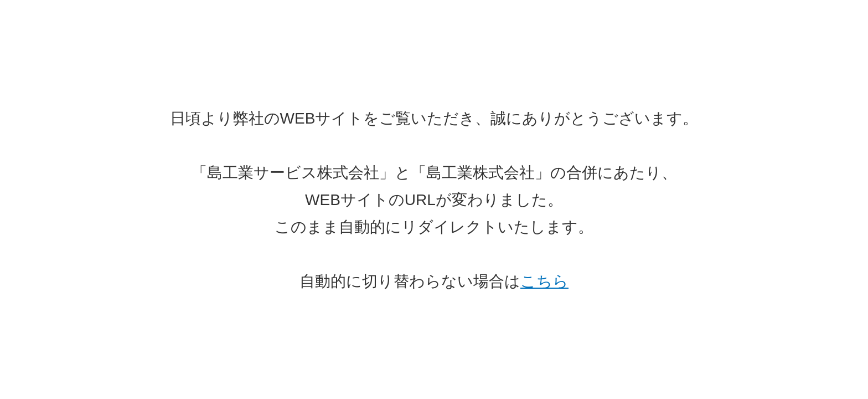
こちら (544, 281)
